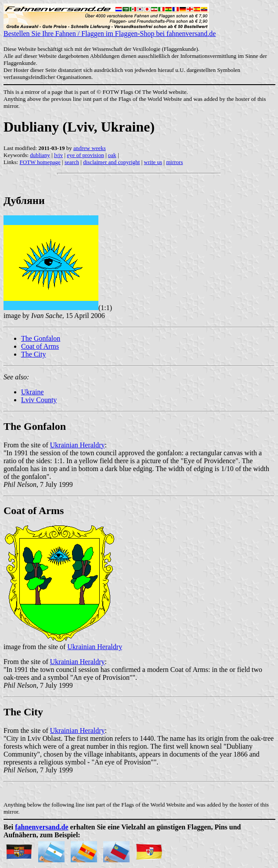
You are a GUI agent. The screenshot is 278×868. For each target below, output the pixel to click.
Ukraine (32, 392)
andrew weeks (90, 148)
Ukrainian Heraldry (78, 445)
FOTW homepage (40, 162)
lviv (58, 155)
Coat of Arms (40, 346)
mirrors (174, 162)
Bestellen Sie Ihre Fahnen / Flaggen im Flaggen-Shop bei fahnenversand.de (110, 30)
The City (33, 354)
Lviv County (39, 400)
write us (153, 162)
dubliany (40, 155)
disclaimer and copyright (111, 162)
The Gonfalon (41, 338)
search (72, 162)
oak (112, 155)
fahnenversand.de (42, 827)
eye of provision (85, 155)
